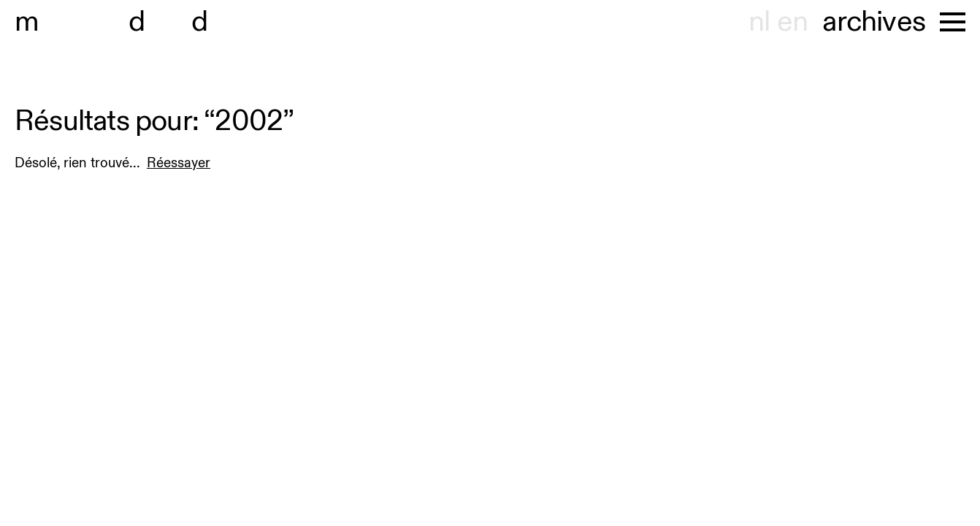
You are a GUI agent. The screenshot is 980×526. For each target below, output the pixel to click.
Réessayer (179, 163)
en (792, 22)
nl (759, 22)
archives (874, 22)
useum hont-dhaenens (181, 22)
